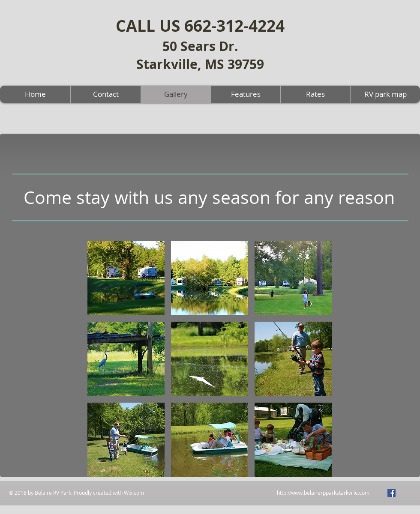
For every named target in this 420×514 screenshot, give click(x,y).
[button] (126, 278)
